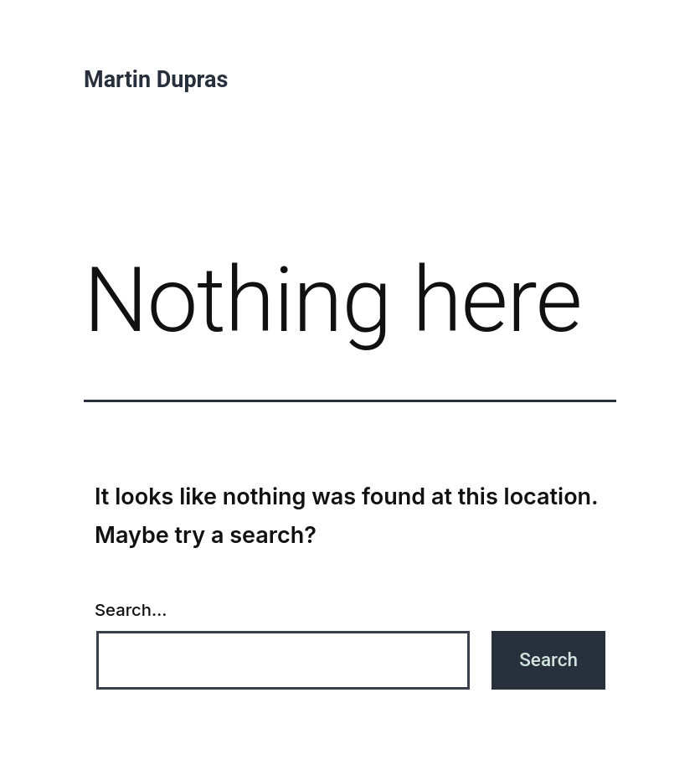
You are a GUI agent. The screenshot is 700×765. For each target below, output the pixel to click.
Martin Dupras (156, 80)
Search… (131, 610)
